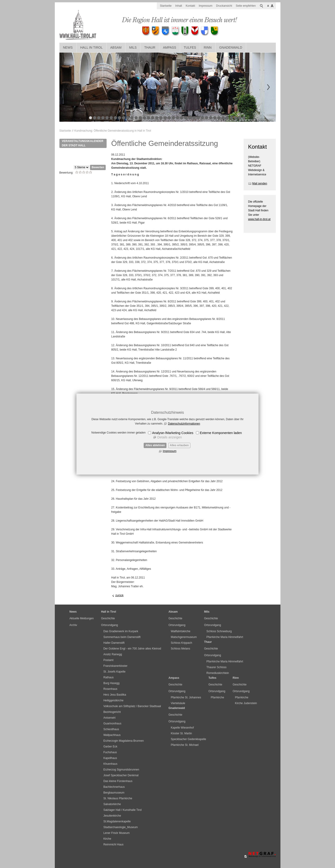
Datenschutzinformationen (184, 424)
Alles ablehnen (155, 445)
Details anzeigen (169, 437)
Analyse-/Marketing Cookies (173, 433)
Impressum (170, 451)
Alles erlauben (179, 445)
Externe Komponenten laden (221, 433)
